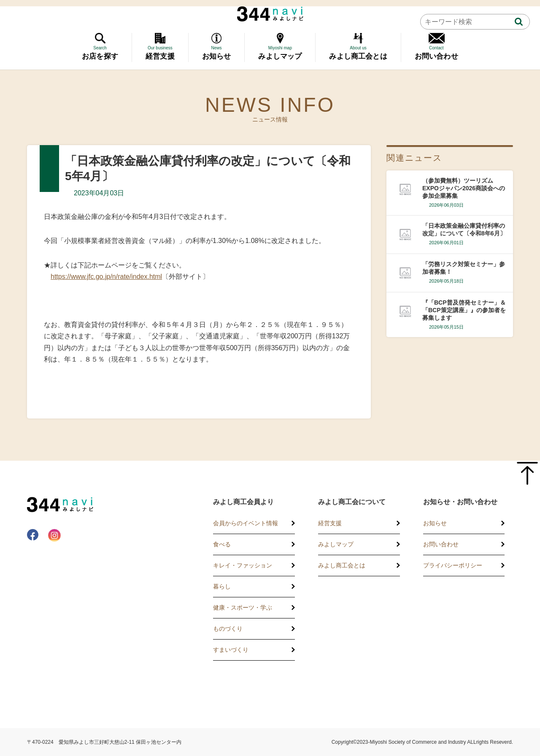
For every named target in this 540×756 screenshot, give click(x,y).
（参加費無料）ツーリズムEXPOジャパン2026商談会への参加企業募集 (464, 188)
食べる (222, 544)
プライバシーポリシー (453, 565)
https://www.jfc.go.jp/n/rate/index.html (106, 277)
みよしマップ (336, 544)
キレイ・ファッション (243, 565)
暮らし (222, 586)
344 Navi (270, 14)
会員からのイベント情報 (246, 523)
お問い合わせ (441, 544)
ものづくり (228, 629)
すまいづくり (231, 650)
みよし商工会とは (342, 565)
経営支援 (330, 523)
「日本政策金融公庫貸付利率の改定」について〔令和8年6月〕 (464, 229)
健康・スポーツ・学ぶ (243, 607)
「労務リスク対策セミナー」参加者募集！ (464, 268)
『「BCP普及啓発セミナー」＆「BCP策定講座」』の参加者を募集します (464, 310)
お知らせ (435, 523)
